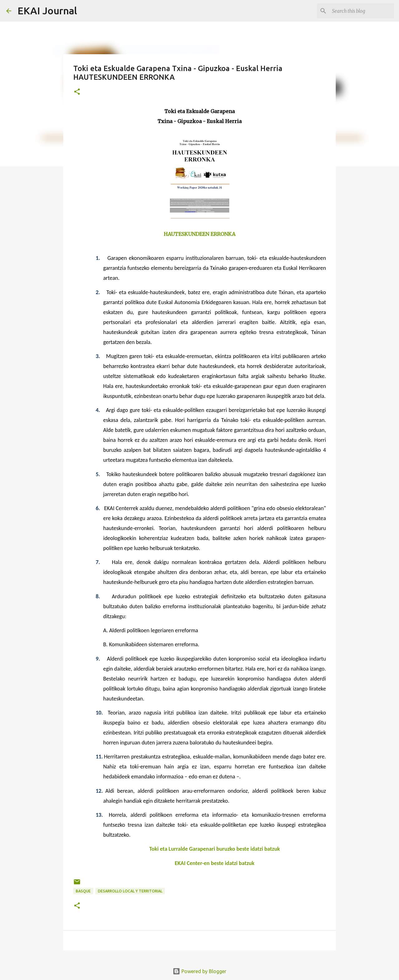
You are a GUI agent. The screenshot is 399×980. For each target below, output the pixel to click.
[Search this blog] (361, 11)
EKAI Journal (47, 11)
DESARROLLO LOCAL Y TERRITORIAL (130, 891)
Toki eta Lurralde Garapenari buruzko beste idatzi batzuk (215, 849)
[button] (77, 92)
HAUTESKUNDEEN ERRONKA (199, 234)
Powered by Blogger (199, 971)
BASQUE (83, 891)
